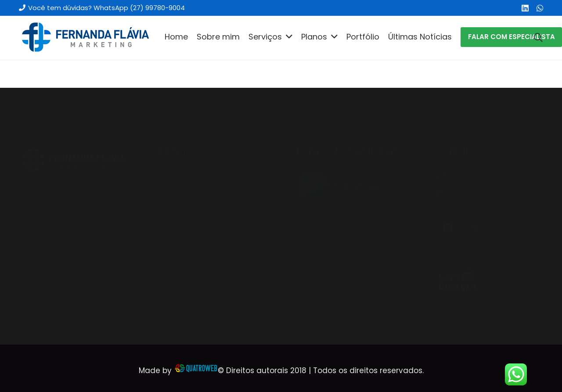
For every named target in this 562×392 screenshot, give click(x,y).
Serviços (173, 195)
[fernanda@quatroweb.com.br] (445, 171)
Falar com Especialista (200, 282)
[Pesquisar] (538, 38)
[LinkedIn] (525, 8)
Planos (170, 217)
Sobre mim (178, 173)
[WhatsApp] (540, 8)
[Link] (85, 38)
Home (169, 152)
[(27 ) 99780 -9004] (445, 154)
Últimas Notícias (189, 260)
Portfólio (173, 238)
